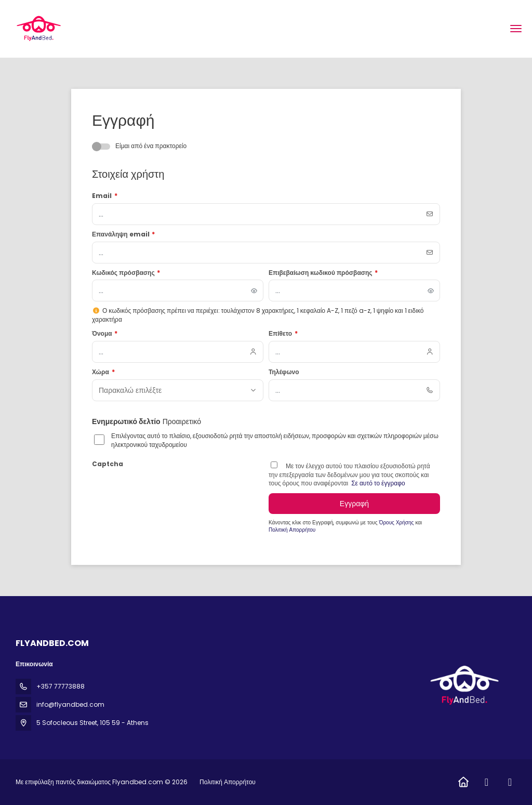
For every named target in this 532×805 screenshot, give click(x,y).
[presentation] (171, 492)
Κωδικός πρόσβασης (126, 273)
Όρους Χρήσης (397, 523)
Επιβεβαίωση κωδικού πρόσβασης (323, 273)
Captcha (108, 464)
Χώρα (103, 372)
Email (105, 196)
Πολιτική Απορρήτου (292, 530)
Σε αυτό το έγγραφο (377, 483)
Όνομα (105, 334)
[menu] (516, 29)
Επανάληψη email (123, 234)
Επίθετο (283, 334)
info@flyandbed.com (70, 704)
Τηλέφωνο (284, 372)
